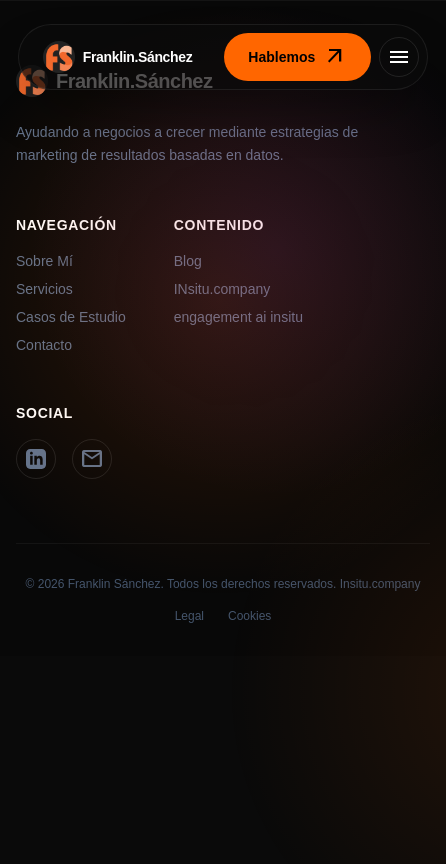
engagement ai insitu (238, 317)
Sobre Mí (44, 261)
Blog (188, 261)
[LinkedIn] (36, 459)
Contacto (44, 345)
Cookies (249, 616)
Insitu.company (380, 584)
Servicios (44, 289)
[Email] (92, 459)
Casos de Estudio (71, 317)
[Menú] (399, 57)
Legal (189, 616)
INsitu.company (222, 289)
